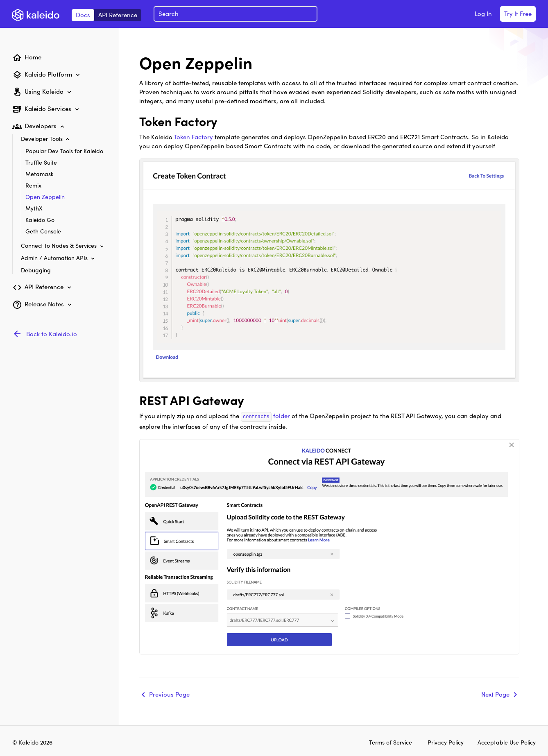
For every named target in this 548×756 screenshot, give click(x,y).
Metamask (40, 174)
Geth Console (43, 231)
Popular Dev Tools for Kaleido (64, 151)
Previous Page (169, 694)
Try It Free (518, 13)
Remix (33, 185)
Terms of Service (391, 742)
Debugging (36, 270)
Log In (483, 13)
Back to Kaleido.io (52, 334)
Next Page (495, 694)
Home (33, 57)
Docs (83, 15)
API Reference (118, 15)
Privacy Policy (446, 742)
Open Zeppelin (45, 197)
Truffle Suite (41, 162)
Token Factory (193, 137)
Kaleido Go (40, 220)
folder (265, 415)
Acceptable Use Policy (507, 742)
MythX (34, 208)
